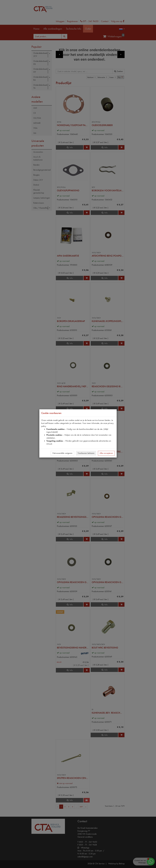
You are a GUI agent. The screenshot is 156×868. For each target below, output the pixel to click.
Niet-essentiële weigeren (62, 453)
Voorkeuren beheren (86, 453)
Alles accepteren (106, 453)
